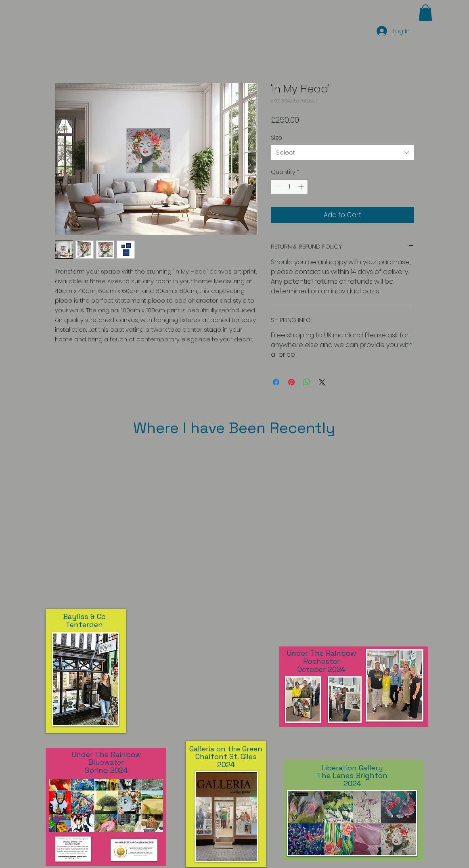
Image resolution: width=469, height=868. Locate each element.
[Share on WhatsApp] (307, 382)
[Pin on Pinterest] (291, 382)
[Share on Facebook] (276, 382)
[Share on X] (322, 382)
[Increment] (302, 187)
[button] (425, 13)
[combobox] (342, 153)
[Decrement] (277, 187)
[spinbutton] (289, 187)
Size (276, 138)
